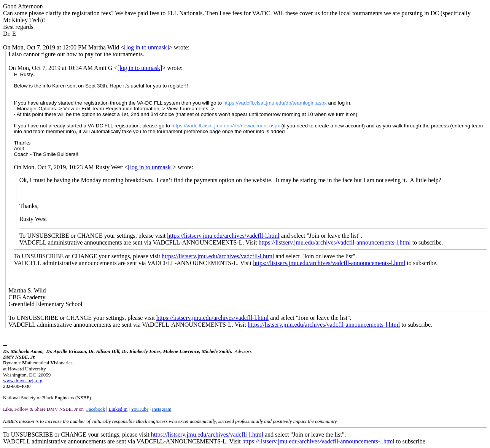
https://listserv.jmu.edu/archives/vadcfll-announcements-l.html (334, 242)
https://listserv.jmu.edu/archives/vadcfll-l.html (223, 236)
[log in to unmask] (146, 47)
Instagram (161, 409)
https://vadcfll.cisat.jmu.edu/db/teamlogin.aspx (275, 103)
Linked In (118, 409)
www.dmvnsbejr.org (23, 381)
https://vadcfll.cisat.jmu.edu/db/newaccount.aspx (226, 126)
